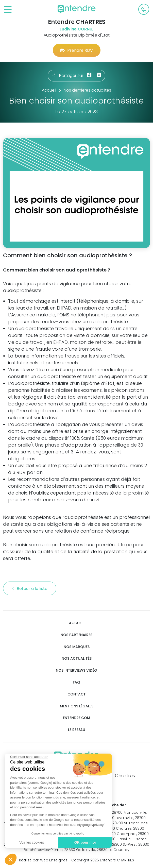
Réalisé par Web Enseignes (43, 860)
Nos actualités (77, 659)
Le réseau (77, 730)
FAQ (76, 682)
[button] (11, 859)
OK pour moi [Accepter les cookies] (85, 842)
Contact (77, 694)
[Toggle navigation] (8, 10)
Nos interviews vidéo (76, 670)
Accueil (76, 623)
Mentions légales (77, 706)
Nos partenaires (76, 635)
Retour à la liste (30, 589)
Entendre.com (76, 718)
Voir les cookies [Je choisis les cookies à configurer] (31, 842)
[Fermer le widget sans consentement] (29, 757)
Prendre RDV (77, 50)
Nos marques (77, 647)
